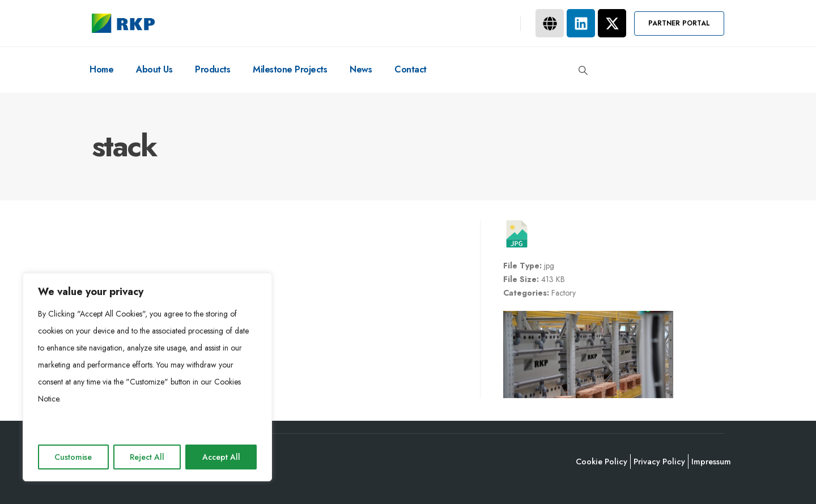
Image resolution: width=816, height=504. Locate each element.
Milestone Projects (290, 69)
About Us (154, 69)
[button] (679, 24)
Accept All (221, 457)
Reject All (147, 457)
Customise (73, 457)
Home (101, 69)
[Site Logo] (123, 23)
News (361, 69)
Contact (411, 69)
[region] (147, 377)
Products (212, 69)
